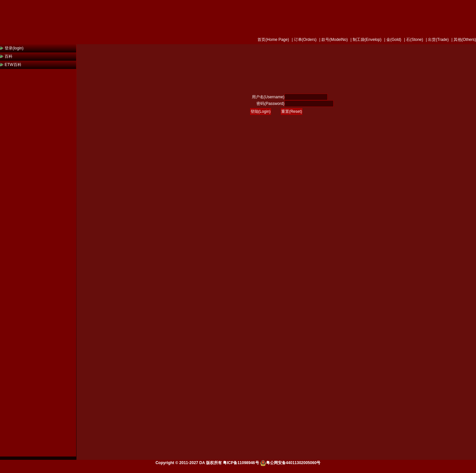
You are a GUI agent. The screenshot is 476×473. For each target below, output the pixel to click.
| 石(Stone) (413, 40)
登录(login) (14, 48)
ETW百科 (13, 65)
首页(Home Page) (273, 40)
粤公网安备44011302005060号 (290, 463)
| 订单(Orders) (304, 40)
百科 (9, 56)
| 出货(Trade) (437, 40)
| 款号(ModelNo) (333, 40)
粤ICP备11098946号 (241, 463)
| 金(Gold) (392, 40)
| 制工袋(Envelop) (365, 40)
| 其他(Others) (463, 40)
